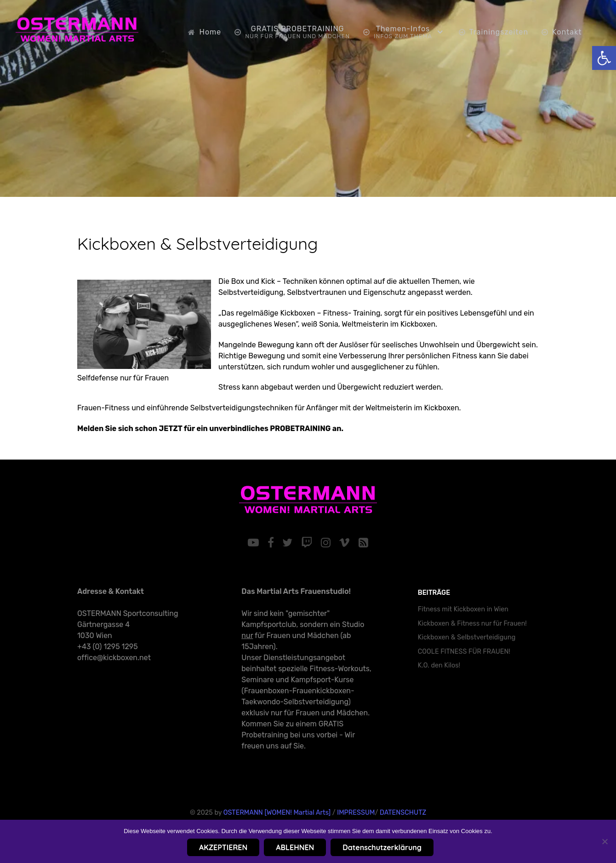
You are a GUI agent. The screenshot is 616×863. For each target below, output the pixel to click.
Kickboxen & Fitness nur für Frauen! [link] (472, 624)
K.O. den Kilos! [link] (439, 665)
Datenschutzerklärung (382, 847)
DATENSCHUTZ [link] (403, 813)
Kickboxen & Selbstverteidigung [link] (198, 244)
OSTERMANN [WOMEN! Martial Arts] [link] (277, 813)
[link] (604, 58)
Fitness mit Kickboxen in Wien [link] (463, 609)
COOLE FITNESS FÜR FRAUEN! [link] (464, 652)
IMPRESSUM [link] (356, 813)
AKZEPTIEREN (223, 847)
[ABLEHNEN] (605, 841)
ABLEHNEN (295, 847)
